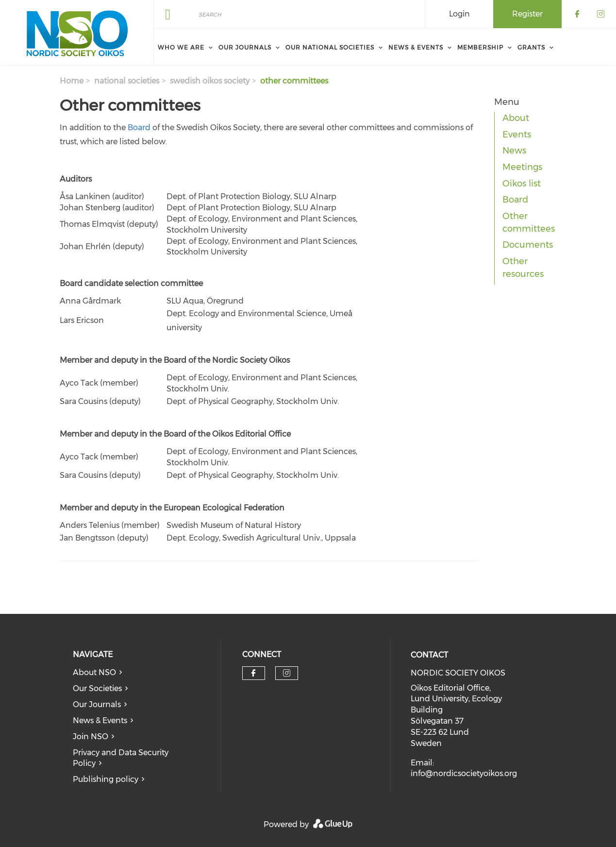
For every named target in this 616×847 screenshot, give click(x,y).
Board (139, 127)
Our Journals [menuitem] (245, 47)
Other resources (523, 268)
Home (72, 81)
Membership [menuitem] (480, 47)
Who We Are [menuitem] (181, 47)
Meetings (522, 167)
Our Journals (97, 704)
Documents (528, 245)
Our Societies (97, 688)
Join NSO (91, 737)
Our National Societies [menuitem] (330, 47)
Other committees (529, 222)
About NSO (94, 672)
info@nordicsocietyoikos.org (464, 773)
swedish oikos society (210, 81)
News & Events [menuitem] (416, 47)
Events (517, 135)
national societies (127, 81)
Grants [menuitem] (531, 47)
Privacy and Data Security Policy (121, 758)
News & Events (100, 720)
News (514, 151)
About (516, 118)
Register (527, 14)
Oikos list (522, 184)
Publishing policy (106, 779)
